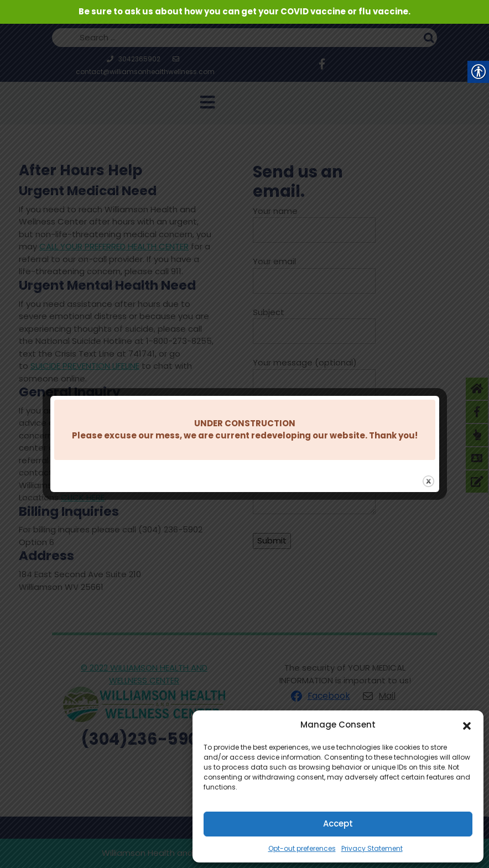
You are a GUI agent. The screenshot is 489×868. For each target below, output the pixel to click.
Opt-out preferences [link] (302, 848)
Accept (338, 823)
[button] (467, 725)
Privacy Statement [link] (372, 848)
